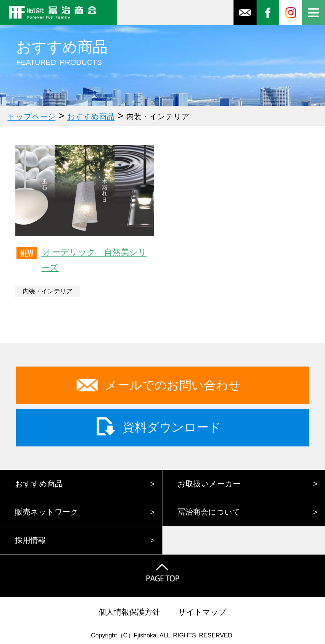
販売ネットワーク (47, 512)
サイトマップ (202, 612)
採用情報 (30, 540)
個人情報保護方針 (129, 612)
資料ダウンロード (172, 427)
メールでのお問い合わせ (173, 385)
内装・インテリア (48, 291)
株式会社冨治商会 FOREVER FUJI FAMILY (59, 13)
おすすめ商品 (39, 484)
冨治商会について (209, 512)
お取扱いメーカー (209, 484)
